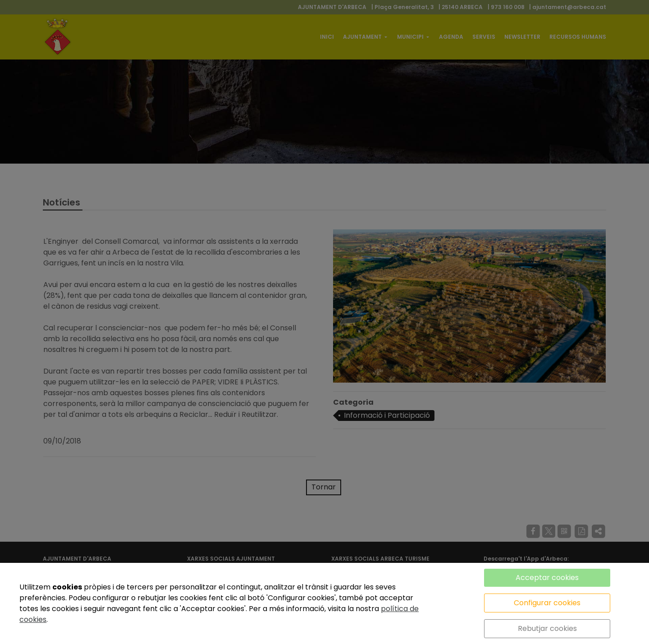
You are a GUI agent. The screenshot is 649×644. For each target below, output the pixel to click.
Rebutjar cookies (547, 628)
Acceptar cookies (547, 578)
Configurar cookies (547, 603)
